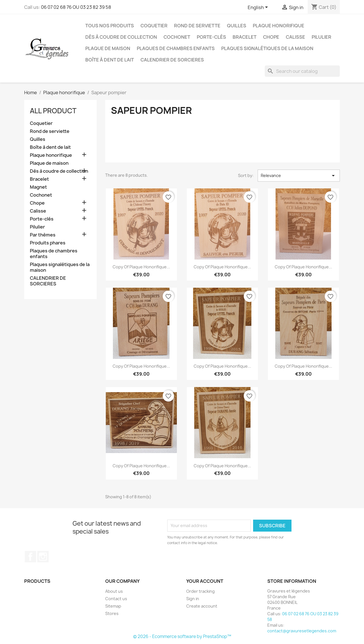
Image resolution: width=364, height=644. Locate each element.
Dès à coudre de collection (121, 37)
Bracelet (245, 37)
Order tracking (200, 591)
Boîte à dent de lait (110, 60)
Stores (112, 613)
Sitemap (113, 606)
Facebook (30, 557)
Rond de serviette (197, 26)
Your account (205, 581)
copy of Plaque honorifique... (141, 267)
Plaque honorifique (279, 26)
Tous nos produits (110, 26)
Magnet (38, 187)
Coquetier (154, 26)
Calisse (295, 37)
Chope (271, 37)
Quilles (237, 26)
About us (114, 591)
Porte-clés (211, 37)
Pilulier (321, 37)
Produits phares (48, 243)
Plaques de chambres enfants (176, 48)
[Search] (302, 71)
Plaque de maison (108, 48)
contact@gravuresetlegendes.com (302, 631)
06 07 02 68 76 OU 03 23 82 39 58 (76, 7)
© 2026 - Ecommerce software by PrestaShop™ (182, 636)
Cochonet (177, 37)
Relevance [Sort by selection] (299, 176)
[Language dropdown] (259, 8)
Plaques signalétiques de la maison (267, 48)
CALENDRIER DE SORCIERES (172, 60)
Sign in (193, 599)
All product (53, 111)
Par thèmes (43, 235)
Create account (202, 606)
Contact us (116, 599)
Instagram (43, 557)
